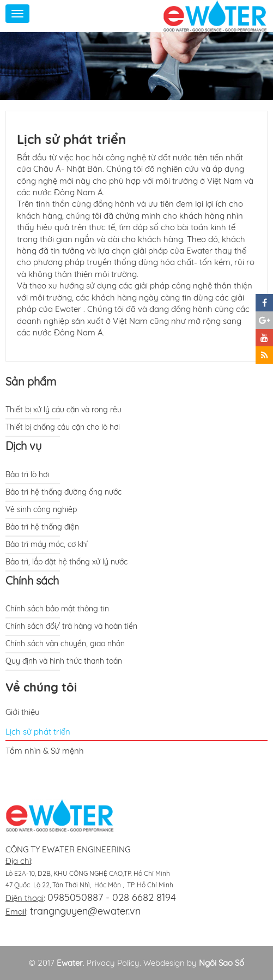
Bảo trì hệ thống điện (42, 527)
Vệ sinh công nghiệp (41, 509)
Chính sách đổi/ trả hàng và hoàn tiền (71, 626)
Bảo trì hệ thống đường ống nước (63, 492)
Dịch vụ (23, 446)
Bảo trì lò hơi (27, 474)
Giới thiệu (23, 712)
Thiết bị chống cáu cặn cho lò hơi (63, 427)
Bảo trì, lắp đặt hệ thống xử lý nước (66, 562)
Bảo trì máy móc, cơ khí (47, 544)
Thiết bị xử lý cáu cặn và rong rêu (63, 410)
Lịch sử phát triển (38, 732)
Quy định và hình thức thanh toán (64, 661)
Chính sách (32, 581)
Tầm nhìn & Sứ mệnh (45, 751)
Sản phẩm (31, 381)
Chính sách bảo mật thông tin (57, 609)
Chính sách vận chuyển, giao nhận (65, 644)
